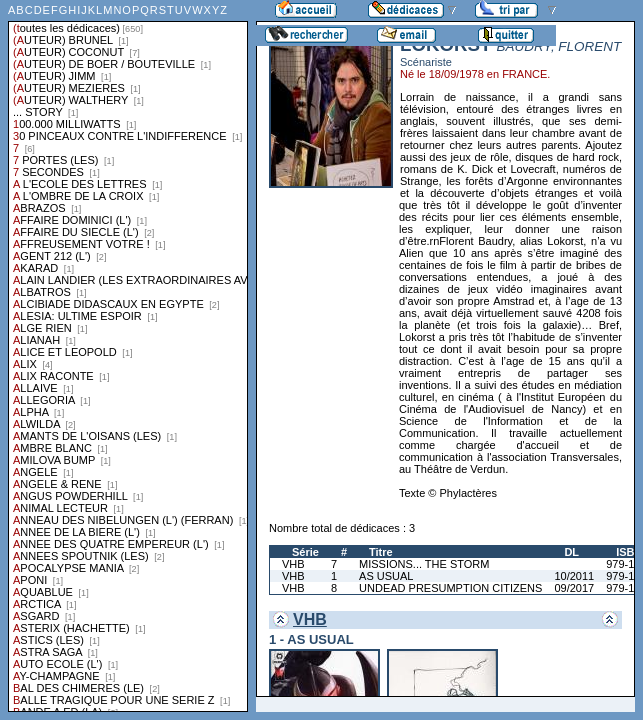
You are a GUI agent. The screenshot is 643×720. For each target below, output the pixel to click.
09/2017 (574, 588)
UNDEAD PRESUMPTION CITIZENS (450, 588)
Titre (381, 552)
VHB (293, 564)
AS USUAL (386, 576)
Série (305, 552)
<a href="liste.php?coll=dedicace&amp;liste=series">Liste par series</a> (128, 356)
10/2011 (574, 576)
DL (571, 552)
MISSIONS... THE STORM (424, 564)
